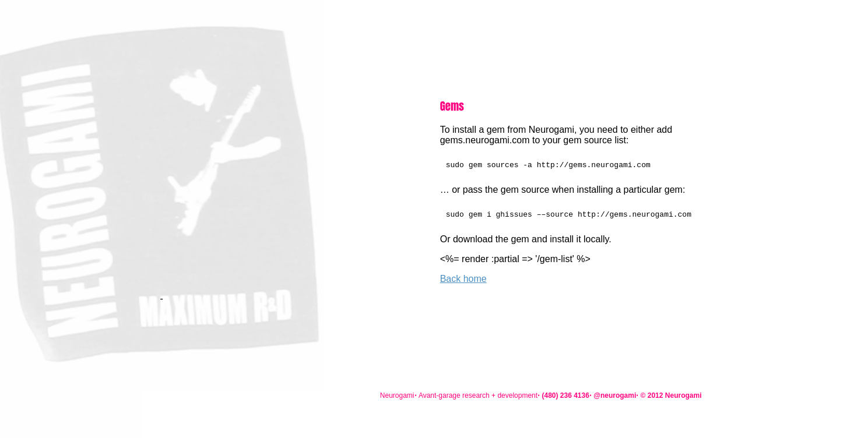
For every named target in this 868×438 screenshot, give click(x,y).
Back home (463, 282)
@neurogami (615, 395)
